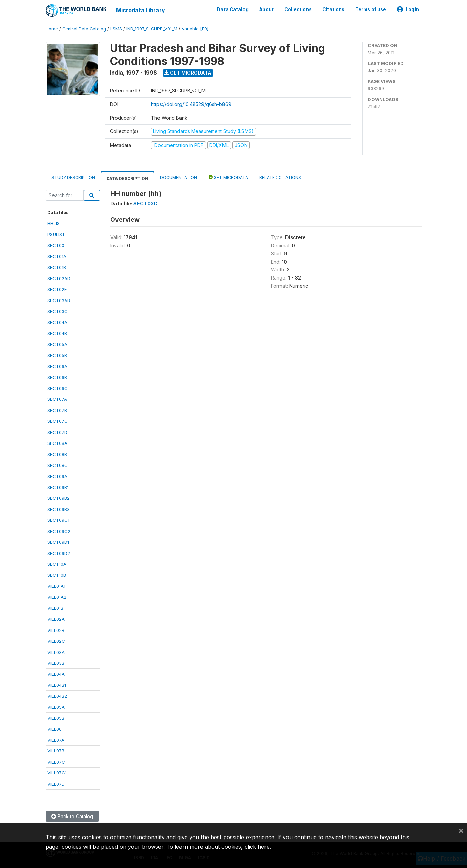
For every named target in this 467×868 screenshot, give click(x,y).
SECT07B (57, 410)
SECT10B (57, 575)
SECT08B (57, 454)
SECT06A (57, 366)
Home (52, 29)
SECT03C (58, 311)
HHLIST (55, 223)
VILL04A (56, 674)
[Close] (461, 830)
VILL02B (56, 630)
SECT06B (57, 377)
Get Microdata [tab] (228, 177)
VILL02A (56, 619)
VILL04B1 (57, 685)
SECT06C (58, 388)
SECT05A (57, 344)
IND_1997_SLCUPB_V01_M (152, 29)
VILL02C (56, 641)
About (267, 9)
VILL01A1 (56, 586)
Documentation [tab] (178, 177)
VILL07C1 (57, 772)
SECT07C (58, 421)
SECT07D (57, 432)
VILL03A (56, 652)
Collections (298, 9)
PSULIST (56, 234)
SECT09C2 (59, 531)
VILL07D (56, 784)
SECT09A (57, 476)
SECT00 (56, 245)
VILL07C (56, 762)
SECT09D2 (59, 553)
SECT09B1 (58, 487)
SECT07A (57, 399)
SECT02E (57, 289)
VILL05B (56, 718)
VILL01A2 (57, 597)
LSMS (116, 29)
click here (257, 847)
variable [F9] (195, 29)
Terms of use (371, 9)
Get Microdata (188, 72)
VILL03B (56, 663)
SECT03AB (59, 300)
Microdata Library (141, 10)
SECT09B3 (59, 509)
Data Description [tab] (128, 178)
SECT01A (57, 256)
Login (408, 9)
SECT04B (57, 333)
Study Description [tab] (73, 177)
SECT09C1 (58, 520)
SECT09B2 (59, 498)
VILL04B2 (57, 696)
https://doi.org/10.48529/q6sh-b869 (191, 104)
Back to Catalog (72, 816)
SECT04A (57, 322)
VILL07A (56, 740)
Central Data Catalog (84, 29)
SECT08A (57, 443)
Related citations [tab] (280, 177)
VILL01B (55, 608)
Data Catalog (233, 9)
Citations (333, 9)
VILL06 (55, 729)
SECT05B (57, 355)
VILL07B (56, 751)
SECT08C (58, 465)
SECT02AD (59, 278)
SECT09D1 (58, 542)
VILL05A (56, 707)
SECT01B (57, 267)
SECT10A (57, 564)
